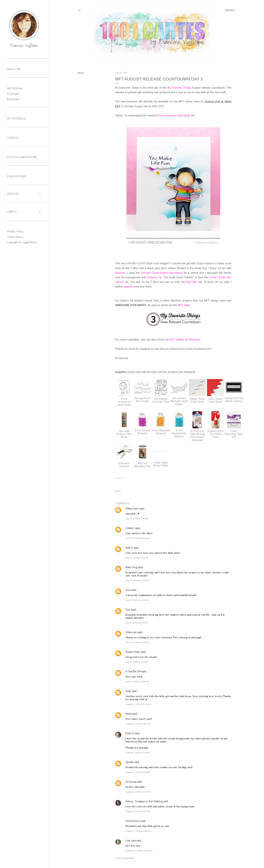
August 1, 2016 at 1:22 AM (138, 724)
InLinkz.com (120, 478)
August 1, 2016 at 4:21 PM (138, 792)
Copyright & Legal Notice (22, 242)
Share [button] (81, 73)
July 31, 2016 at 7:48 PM (137, 681)
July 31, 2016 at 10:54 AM (137, 538)
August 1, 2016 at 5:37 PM (138, 811)
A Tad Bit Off (133, 671)
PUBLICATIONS (16, 176)
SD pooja (131, 782)
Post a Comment (125, 858)
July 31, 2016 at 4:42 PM (137, 642)
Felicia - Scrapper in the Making (144, 801)
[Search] (230, 10)
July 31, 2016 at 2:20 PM (137, 580)
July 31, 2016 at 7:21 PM (137, 662)
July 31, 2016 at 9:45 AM (137, 519)
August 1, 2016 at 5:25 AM (138, 772)
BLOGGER (13, 99)
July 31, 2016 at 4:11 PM (137, 623)
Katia (128, 714)
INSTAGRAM (15, 88)
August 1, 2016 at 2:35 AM (138, 753)
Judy (128, 691)
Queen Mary (133, 652)
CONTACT (13, 138)
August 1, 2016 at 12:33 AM (138, 704)
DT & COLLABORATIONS (22, 157)
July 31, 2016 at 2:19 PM (137, 558)
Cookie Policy (15, 237)
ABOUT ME (14, 69)
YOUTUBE (13, 94)
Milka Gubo (132, 509)
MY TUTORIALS (16, 119)
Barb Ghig (131, 567)
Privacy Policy (15, 231)
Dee (128, 590)
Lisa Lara (131, 841)
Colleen (130, 528)
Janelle (130, 762)
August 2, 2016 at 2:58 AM (138, 831)
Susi (128, 610)
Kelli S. (129, 548)
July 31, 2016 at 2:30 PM (137, 600)
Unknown (131, 632)
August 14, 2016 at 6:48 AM (139, 851)
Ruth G (130, 733)
